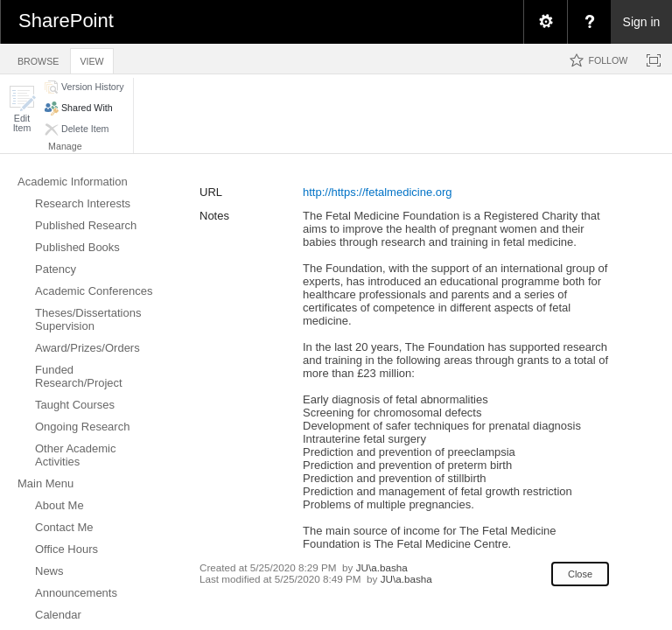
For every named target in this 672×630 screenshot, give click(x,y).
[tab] (38, 58)
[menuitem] (545, 22)
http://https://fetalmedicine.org (378, 192)
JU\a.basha (382, 567)
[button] (22, 109)
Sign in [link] (642, 22)
